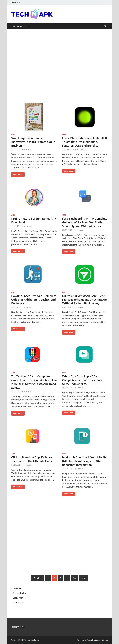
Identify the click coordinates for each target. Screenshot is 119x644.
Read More (17, 174)
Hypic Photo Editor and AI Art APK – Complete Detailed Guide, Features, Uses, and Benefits (85, 142)
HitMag (104, 640)
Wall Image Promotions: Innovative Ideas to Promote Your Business (33, 142)
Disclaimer (18, 598)
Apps (13, 134)
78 (74, 578)
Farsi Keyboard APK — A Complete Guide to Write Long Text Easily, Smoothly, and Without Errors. (85, 222)
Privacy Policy (19, 593)
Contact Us (18, 602)
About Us (17, 588)
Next (83, 578)
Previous (38, 578)
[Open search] (105, 26)
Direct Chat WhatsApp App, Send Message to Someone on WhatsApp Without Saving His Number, (85, 300)
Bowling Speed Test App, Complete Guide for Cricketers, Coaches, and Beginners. (34, 300)
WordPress (92, 640)
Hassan (29, 149)
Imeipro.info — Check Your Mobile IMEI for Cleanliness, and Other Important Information (84, 461)
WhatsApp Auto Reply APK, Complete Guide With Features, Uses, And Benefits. (82, 380)
